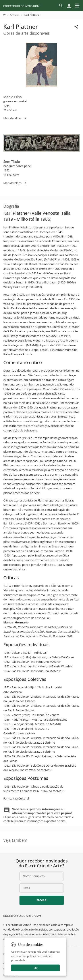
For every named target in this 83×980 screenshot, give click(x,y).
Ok (36, 968)
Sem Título (12, 161)
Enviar (41, 900)
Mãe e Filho (13, 97)
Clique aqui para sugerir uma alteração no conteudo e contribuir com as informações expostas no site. (39, 815)
